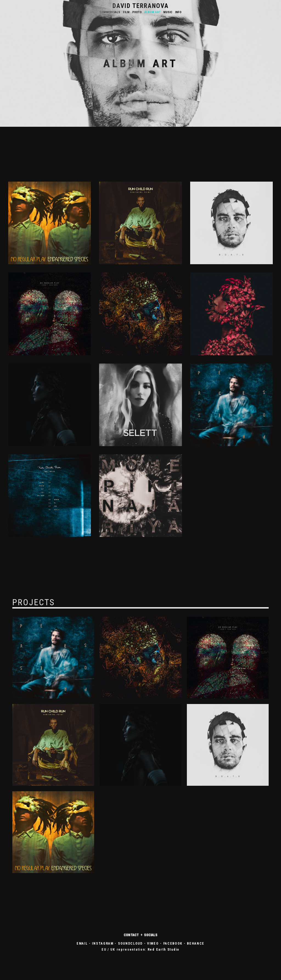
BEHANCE (196, 944)
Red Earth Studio (164, 950)
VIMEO (153, 944)
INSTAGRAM (103, 944)
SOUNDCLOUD (130, 944)
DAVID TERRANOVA (141, 6)
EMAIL (82, 944)
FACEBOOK (173, 944)
